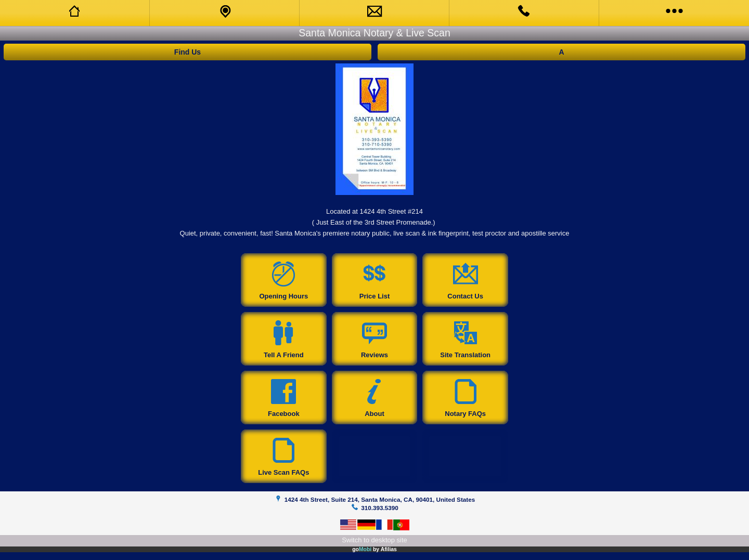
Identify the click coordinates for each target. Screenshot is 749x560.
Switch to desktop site (374, 540)
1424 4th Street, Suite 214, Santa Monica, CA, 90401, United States (380, 499)
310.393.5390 (380, 508)
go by (374, 549)
